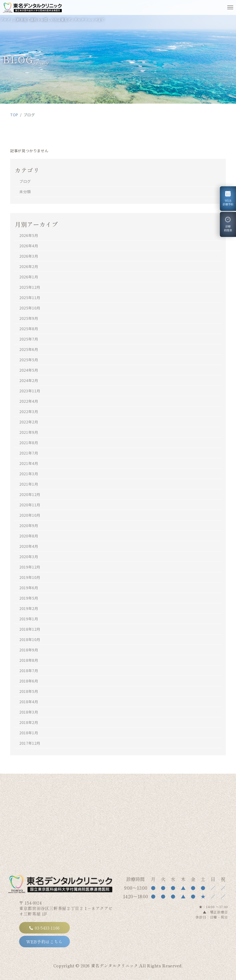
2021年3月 (29, 474)
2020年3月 (29, 557)
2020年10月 (30, 515)
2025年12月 (30, 287)
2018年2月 (29, 722)
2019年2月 (29, 608)
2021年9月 (29, 432)
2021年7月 (29, 453)
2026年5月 (29, 235)
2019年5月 (29, 598)
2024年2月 (29, 380)
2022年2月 (29, 422)
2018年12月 (30, 629)
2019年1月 (29, 619)
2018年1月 (29, 733)
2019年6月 (29, 588)
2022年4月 (29, 401)
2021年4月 (29, 463)
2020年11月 (30, 505)
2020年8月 (29, 536)
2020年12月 (30, 494)
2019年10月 (30, 577)
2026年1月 (29, 277)
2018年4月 (29, 702)
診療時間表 (229, 224)
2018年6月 (29, 681)
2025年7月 (29, 339)
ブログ (25, 181)
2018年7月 (29, 671)
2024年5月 (29, 370)
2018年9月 (29, 650)
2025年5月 (29, 360)
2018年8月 (29, 660)
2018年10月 (30, 639)
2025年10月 (30, 308)
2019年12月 (30, 567)
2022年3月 (29, 411)
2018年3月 (29, 712)
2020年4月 (29, 546)
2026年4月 (29, 246)
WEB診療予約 (228, 199)
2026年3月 (29, 256)
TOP (14, 115)
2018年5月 (29, 691)
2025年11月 (30, 297)
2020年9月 (29, 525)
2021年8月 (29, 443)
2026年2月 (29, 266)
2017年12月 (30, 743)
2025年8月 (29, 329)
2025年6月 (29, 349)
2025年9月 (29, 318)
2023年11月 (30, 391)
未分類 (25, 192)
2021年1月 (29, 484)
